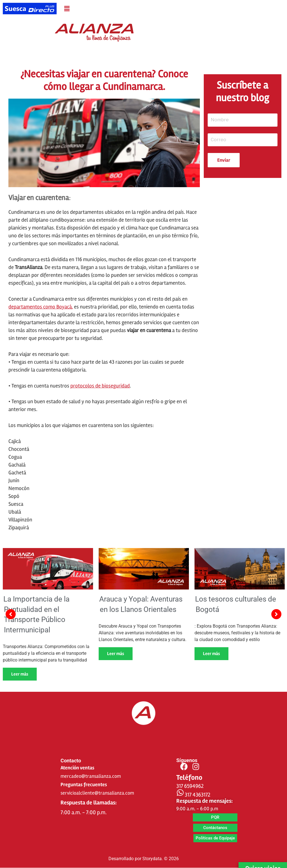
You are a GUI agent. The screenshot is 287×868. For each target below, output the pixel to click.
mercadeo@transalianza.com (91, 776)
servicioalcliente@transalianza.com (97, 793)
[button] (67, 9)
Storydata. (153, 859)
